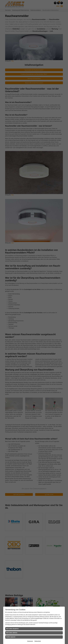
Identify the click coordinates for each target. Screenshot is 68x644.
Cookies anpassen (11, 637)
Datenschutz (38, 641)
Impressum (30, 641)
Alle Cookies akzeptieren (12, 629)
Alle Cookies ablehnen (12, 633)
